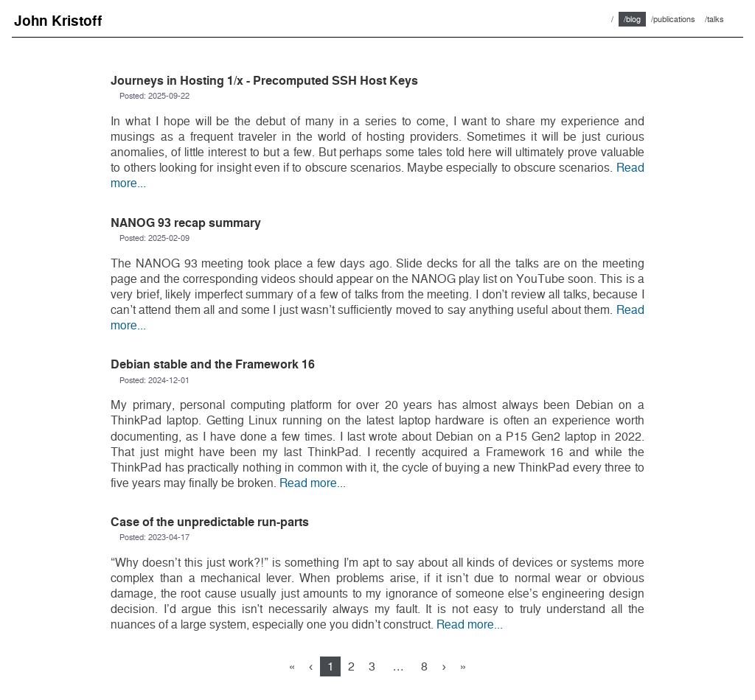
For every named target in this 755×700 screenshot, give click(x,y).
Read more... (313, 483)
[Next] (444, 666)
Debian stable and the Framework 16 (213, 364)
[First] (292, 666)
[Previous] (311, 666)
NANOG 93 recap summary (186, 223)
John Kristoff (58, 21)
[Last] (463, 666)
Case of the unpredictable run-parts (210, 522)
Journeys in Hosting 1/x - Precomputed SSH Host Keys (264, 81)
